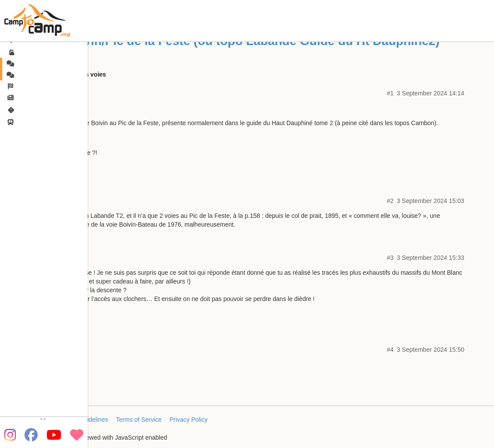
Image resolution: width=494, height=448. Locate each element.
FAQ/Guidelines (87, 420)
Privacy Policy (189, 420)
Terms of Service (139, 420)
